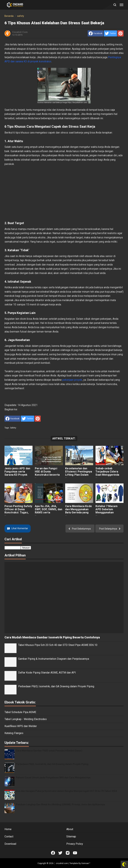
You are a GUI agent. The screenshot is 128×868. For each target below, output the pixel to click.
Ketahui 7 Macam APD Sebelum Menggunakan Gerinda (106, 511)
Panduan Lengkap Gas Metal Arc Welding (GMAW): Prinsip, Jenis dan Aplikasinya (60, 804)
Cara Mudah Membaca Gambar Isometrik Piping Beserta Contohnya (52, 637)
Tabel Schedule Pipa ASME (20, 712)
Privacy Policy (75, 844)
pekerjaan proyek (72, 380)
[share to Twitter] (110, 33)
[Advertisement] (64, 194)
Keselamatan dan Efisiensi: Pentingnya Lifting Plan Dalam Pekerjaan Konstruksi (79, 473)
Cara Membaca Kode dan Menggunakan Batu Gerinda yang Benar (78, 511)
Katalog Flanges (14, 733)
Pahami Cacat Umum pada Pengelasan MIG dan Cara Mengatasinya (53, 778)
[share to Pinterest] (120, 33)
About (70, 829)
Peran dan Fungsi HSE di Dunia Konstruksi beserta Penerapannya (47, 473)
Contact (9, 836)
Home (8, 829)
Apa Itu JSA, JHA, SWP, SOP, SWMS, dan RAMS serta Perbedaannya (48, 511)
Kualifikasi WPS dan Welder (21, 726)
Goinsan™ (86, 863)
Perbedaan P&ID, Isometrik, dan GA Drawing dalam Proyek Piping (56, 686)
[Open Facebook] (53, 853)
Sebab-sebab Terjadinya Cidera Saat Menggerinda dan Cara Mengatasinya (107, 475)
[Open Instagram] (68, 853)
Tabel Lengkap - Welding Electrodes (26, 719)
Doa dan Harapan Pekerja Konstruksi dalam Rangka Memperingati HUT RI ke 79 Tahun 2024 (66, 791)
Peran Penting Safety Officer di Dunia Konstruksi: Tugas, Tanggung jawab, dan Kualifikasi (18, 512)
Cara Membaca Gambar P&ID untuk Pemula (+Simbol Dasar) (49, 751)
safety (13, 428)
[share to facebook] (95, 33)
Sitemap (71, 836)
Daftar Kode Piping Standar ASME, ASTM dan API (47, 673)
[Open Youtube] (75, 853)
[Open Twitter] (60, 853)
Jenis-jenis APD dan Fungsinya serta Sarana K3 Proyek (17, 472)
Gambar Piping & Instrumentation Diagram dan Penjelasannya (54, 659)
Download (10, 844)
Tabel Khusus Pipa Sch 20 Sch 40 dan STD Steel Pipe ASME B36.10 (58, 645)
